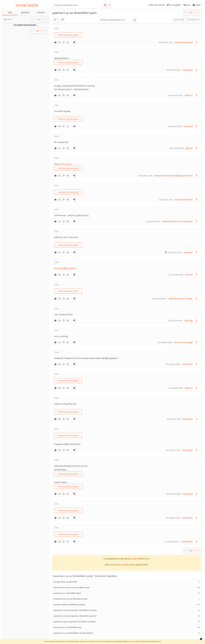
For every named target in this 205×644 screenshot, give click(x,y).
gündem (25, 12)
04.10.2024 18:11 (166, 42)
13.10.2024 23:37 (153, 221)
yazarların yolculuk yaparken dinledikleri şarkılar (75, 616)
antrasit (189, 275)
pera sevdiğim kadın (64, 268)
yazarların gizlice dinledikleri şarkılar (69, 604)
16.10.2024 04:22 (160, 299)
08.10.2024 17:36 (145, 176)
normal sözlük (27, 5)
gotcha (189, 148)
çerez (131, 641)
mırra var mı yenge (183, 342)
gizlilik (138, 641)
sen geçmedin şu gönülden (65, 582)
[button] (157, 5)
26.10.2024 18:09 (174, 494)
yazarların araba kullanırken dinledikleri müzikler (75, 610)
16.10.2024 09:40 (176, 388)
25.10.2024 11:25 (173, 450)
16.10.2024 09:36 (173, 364)
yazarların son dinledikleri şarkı (67, 593)
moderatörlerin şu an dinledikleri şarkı (70, 599)
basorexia (188, 419)
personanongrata (184, 42)
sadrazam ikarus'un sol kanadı (177, 221)
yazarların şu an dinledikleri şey (67, 627)
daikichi (189, 95)
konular (41, 12)
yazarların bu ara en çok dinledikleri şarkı (72, 587)
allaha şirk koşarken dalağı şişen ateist (173, 175)
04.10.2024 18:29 (177, 148)
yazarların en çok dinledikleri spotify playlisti (73, 633)
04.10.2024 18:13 (174, 70)
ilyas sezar (187, 450)
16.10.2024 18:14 (174, 419)
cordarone (187, 364)
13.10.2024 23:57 (175, 252)
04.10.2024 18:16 (176, 95)
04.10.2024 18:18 (175, 126)
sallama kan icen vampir (181, 298)
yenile (8, 19)
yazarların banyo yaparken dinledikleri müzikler (75, 622)
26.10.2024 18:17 (172, 542)
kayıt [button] (134, 559)
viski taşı (188, 320)
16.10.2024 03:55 (176, 275)
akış (10, 12)
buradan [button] (125, 565)
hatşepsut (188, 70)
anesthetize (187, 541)
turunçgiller (174, 5)
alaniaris (188, 126)
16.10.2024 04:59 (175, 321)
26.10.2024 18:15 (173, 518)
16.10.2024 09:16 (165, 342)
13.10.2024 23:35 (166, 200)
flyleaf (57, 164)
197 (39, 19)
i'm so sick (66, 164)
